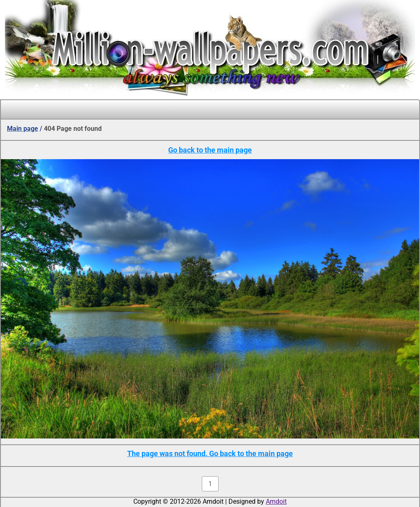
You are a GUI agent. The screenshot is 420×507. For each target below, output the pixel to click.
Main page (23, 129)
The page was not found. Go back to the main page (210, 453)
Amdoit (276, 501)
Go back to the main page (210, 150)
